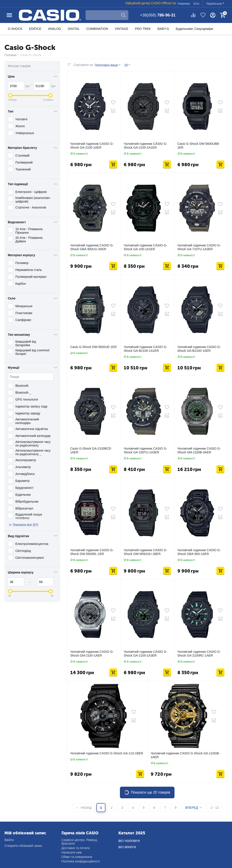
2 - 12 (215, 808)
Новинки (184, 4)
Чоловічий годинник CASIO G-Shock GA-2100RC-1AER (199, 654)
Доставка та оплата (76, 848)
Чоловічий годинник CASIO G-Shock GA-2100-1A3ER (145, 654)
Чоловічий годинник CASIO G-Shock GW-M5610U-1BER (145, 552)
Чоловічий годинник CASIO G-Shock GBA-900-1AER (199, 552)
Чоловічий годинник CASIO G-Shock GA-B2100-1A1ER (145, 349)
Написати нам (72, 852)
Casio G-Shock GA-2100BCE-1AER (91, 450)
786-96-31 (158, 15)
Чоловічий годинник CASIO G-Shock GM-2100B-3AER (199, 450)
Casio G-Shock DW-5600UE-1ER (93, 347)
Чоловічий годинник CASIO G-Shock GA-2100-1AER (92, 146)
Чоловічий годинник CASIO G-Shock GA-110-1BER (107, 753)
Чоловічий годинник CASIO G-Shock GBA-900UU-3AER (92, 247)
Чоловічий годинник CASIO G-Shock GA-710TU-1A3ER (199, 247)
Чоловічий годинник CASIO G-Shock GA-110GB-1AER (185, 755)
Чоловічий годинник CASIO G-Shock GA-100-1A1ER (145, 247)
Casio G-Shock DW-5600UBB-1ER (199, 146)
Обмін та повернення (77, 857)
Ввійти (9, 840)
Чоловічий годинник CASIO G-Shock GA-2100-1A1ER (145, 146)
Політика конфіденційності (81, 861)
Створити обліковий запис (23, 846)
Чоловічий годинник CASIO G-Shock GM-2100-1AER (92, 654)
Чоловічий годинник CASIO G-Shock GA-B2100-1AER (199, 349)
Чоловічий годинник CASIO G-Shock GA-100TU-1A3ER (145, 450)
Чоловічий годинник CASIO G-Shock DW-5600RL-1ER (92, 552)
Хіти (196, 4)
